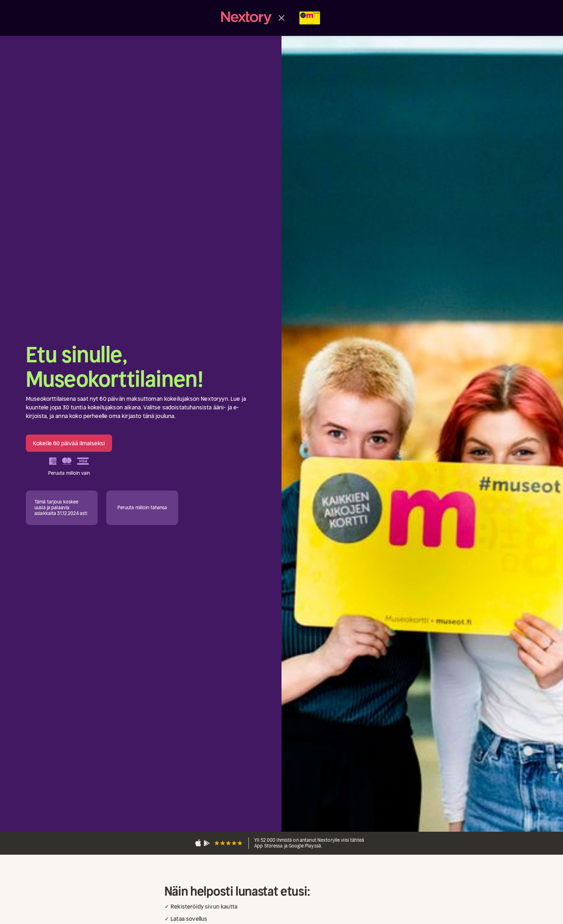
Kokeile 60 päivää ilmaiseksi (69, 443)
